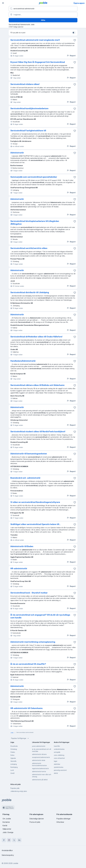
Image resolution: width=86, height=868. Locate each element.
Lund (12, 770)
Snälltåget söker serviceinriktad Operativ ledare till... (35, 524)
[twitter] (14, 840)
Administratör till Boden (22, 546)
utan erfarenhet (59, 758)
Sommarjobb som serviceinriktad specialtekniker (34, 177)
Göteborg (14, 749)
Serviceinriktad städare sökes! (25, 84)
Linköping (14, 764)
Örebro (13, 752)
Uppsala (13, 758)
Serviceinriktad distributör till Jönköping (30, 292)
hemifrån (57, 746)
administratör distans (39, 754)
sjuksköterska (59, 767)
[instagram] (9, 840)
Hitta (43, 20)
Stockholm (14, 746)
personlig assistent (60, 770)
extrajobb (57, 752)
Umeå (12, 773)
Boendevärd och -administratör (25, 478)
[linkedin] (19, 840)
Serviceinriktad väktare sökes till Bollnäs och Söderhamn (37, 385)
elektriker (57, 764)
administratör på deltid (40, 780)
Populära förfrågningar (20, 738)
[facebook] (4, 840)
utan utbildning (59, 755)
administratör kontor (39, 771)
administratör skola (39, 760)
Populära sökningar (63, 819)
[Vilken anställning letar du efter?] (43, 9)
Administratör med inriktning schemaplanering (33, 642)
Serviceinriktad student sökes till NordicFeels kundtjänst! (38, 432)
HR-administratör (19, 568)
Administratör (17, 153)
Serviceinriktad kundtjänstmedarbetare (29, 108)
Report (71, 56)
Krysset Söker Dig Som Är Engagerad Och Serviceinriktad (38, 62)
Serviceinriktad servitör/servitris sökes (29, 248)
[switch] (74, 33)
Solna (12, 755)
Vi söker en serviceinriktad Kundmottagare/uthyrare (35, 502)
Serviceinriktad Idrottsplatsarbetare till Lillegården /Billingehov (35, 223)
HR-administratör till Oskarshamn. (27, 708)
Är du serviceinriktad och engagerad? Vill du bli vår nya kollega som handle (40, 616)
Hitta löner (60, 822)
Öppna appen (79, 3)
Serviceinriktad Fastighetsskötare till (28, 131)
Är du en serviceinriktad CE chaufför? (28, 664)
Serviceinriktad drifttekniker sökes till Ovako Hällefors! (36, 337)
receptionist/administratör (41, 757)
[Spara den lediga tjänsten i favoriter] (75, 40)
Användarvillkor (7, 850)
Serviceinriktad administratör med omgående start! (35, 40)
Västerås (13, 761)
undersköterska (59, 749)
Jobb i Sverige (8, 832)
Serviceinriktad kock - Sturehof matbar (29, 593)
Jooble (16, 863)
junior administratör (39, 746)
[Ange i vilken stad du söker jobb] (43, 15)
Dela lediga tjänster (37, 819)
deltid (56, 773)
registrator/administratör (40, 768)
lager (56, 761)
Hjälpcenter (7, 829)
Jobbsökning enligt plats (19, 791)
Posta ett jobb (35, 822)
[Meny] (3, 3)
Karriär (5, 825)
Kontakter (6, 822)
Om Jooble (7, 819)
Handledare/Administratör (23, 361)
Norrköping (14, 767)
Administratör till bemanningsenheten (29, 454)
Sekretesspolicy (8, 855)
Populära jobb (15, 788)
